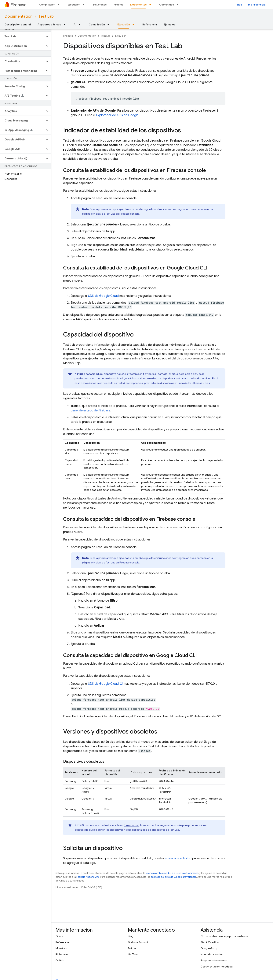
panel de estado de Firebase (91, 410)
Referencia (150, 24)
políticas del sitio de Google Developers (173, 877)
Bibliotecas (62, 954)
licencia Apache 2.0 (88, 877)
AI (75, 24)
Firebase (68, 36)
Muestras (61, 948)
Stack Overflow (210, 942)
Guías (59, 936)
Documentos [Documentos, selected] (138, 5)
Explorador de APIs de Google (117, 115)
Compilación (47, 5)
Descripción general (18, 24)
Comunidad (167, 5)
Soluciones (100, 5)
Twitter (132, 948)
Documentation (18, 16)
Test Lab (46, 16)
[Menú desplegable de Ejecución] (85, 5)
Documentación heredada (217, 967)
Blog (239, 5)
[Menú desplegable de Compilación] (60, 5)
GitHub (60, 960)
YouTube (133, 954)
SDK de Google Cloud (103, 296)
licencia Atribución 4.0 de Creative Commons (172, 873)
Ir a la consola (257, 5)
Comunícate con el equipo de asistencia (225, 936)
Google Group (209, 948)
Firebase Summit (138, 942)
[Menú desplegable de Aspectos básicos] (66, 24)
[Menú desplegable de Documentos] (151, 5)
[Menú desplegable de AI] (81, 24)
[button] (22, 36)
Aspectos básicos (49, 24)
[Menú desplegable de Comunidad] (179, 5)
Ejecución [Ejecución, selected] (124, 24)
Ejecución (74, 5)
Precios (118, 5)
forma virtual (131, 825)
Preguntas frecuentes (214, 960)
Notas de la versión (212, 954)
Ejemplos (169, 24)
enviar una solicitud (178, 858)
